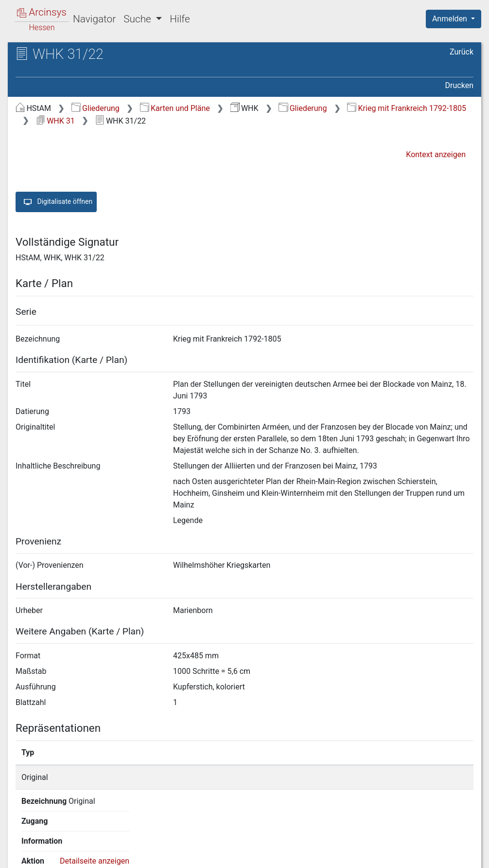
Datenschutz (311, 855)
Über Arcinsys (238, 855)
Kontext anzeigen (436, 154)
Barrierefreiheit (385, 855)
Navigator (94, 19)
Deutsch (59, 848)
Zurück (462, 52)
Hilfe (180, 19)
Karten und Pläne (175, 108)
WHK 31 (55, 121)
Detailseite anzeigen (393, 777)
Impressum (457, 855)
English (22, 848)
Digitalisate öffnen (56, 202)
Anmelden (451, 19)
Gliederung (96, 108)
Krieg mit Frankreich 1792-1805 (407, 108)
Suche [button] (139, 19)
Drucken (459, 85)
